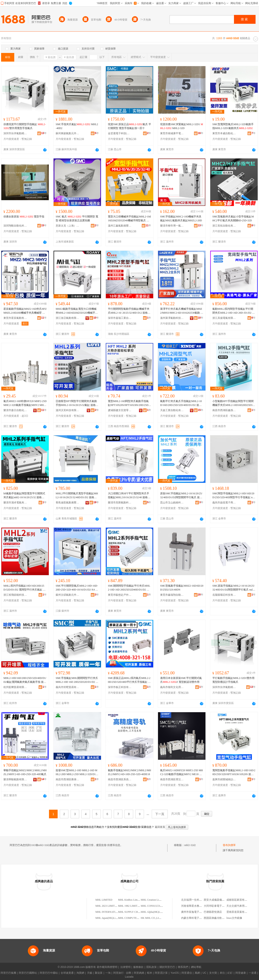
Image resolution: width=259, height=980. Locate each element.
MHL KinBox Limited (130, 900)
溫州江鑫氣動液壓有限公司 (120, 226)
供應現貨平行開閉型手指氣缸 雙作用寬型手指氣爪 (25, 126)
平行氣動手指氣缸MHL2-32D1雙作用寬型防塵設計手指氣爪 (233, 680)
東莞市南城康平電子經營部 (172, 133)
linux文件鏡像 (234, 918)
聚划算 (99, 973)
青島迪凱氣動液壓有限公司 (68, 503)
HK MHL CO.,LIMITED (154, 918)
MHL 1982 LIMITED (129, 906)
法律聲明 (125, 967)
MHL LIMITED (104, 900)
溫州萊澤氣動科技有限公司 (172, 318)
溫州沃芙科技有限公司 (68, 410)
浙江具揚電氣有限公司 (224, 318)
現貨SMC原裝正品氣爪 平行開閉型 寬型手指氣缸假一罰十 (129, 126)
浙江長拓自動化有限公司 (224, 226)
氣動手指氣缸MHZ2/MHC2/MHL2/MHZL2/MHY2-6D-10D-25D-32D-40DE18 (129, 772)
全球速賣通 (67, 973)
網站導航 (196, 967)
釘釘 (230, 973)
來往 (222, 973)
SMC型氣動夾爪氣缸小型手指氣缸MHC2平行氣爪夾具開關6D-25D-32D (233, 219)
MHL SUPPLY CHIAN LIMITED (136, 912)
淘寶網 (80, 973)
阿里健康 (241, 973)
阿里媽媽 (139, 973)
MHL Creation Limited (153, 900)
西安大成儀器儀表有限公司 (219, 900)
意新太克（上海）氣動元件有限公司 (68, 226)
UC (205, 973)
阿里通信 (187, 973)
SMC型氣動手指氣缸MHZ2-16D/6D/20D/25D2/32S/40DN (182, 588)
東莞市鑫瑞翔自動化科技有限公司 (172, 595)
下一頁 (160, 814)
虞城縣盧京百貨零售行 (120, 410)
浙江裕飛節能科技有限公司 (15, 595)
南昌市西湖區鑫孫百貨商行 (224, 410)
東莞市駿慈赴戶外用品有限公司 (120, 595)
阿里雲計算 (161, 973)
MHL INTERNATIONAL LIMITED (114, 912)
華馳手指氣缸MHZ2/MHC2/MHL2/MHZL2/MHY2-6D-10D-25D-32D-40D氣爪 (25, 772)
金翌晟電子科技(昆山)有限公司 (120, 133)
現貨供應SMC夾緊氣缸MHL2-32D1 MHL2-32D (182, 126)
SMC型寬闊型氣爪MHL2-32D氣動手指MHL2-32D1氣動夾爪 (233, 126)
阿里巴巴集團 (8, 973)
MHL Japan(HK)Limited (108, 918)
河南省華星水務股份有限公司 (198, 906)
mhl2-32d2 (190, 845)
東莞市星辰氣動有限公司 (15, 318)
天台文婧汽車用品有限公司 (242, 906)
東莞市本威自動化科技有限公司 (224, 133)
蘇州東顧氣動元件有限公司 (68, 133)
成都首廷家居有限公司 (239, 900)
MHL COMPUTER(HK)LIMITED (136, 918)
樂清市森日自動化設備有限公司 (15, 410)
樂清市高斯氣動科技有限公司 (120, 503)
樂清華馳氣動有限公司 (15, 779)
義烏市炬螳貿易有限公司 (68, 687)
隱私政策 (152, 967)
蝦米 (150, 973)
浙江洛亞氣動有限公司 (68, 318)
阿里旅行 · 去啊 (122, 973)
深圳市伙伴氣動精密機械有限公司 (15, 133)
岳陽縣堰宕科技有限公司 (224, 595)
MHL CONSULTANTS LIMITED (159, 906)
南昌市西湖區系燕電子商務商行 (120, 779)
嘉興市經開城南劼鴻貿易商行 (224, 779)
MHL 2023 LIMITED (107, 906)
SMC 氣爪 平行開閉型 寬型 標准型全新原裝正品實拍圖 (77, 219)
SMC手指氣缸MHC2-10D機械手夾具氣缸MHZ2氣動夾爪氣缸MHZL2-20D (181, 219)
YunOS (175, 973)
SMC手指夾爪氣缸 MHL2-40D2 (77, 126)
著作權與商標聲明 (107, 967)
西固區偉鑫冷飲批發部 (217, 918)
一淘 (108, 973)
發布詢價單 (229, 845)
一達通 (253, 973)
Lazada (129, 977)
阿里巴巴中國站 (49, 973)
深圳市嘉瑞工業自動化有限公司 (120, 318)
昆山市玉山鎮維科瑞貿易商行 (172, 503)
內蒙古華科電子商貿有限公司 (198, 918)
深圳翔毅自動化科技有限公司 (15, 226)
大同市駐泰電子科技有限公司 (221, 906)
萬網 (197, 973)
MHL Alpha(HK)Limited (154, 912)
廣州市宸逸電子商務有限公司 (198, 912)
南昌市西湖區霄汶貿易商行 (172, 779)
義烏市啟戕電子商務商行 (224, 503)
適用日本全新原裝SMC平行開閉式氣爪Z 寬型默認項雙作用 (181, 680)
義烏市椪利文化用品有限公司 (172, 687)
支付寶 (213, 973)
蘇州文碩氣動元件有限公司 (68, 595)
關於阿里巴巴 (167, 967)
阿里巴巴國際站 (28, 973)
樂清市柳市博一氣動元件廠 (172, 226)
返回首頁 (160, 827)
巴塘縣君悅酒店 (213, 912)
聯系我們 (183, 967)
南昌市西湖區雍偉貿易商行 (68, 779)
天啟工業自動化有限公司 (172, 410)
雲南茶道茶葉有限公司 (239, 912)
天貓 (90, 973)
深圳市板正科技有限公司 (120, 687)
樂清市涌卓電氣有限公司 (15, 503)
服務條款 (138, 967)
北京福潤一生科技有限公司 (197, 900)
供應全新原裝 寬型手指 (24, 217)
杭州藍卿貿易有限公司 (15, 687)
